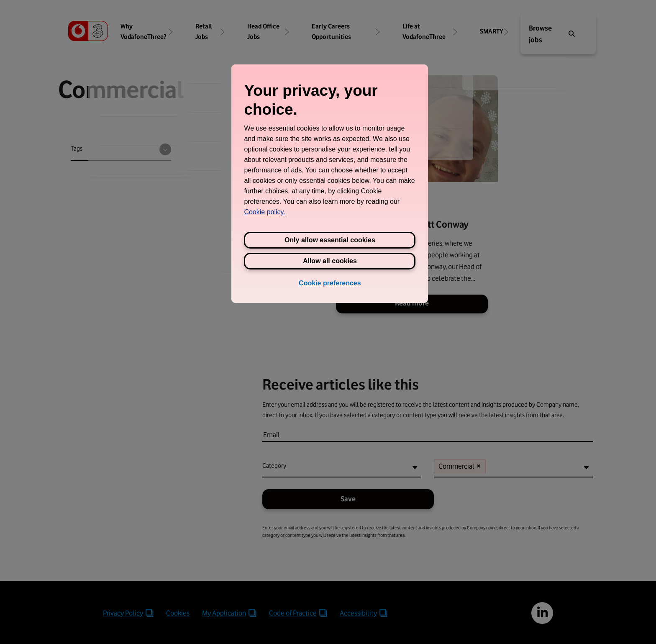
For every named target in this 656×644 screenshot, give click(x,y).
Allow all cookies (330, 261)
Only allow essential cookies (330, 240)
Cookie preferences (330, 283)
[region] (330, 184)
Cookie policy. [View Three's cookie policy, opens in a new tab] (264, 212)
